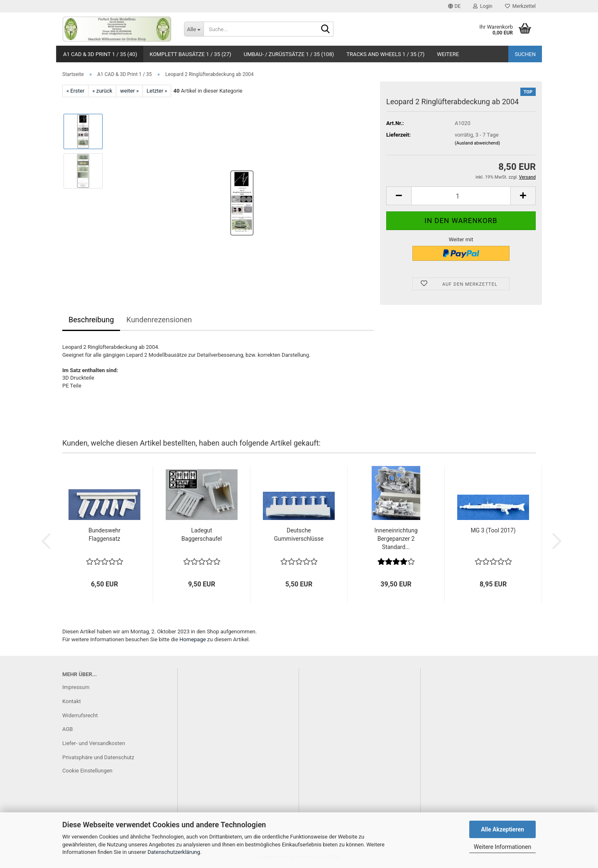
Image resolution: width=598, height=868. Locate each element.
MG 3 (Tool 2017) (493, 530)
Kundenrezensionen (159, 320)
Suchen (525, 54)
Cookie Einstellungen (87, 771)
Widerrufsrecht (80, 715)
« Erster (75, 91)
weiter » (129, 91)
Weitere (448, 54)
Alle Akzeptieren (502, 829)
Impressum (76, 687)
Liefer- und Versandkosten (94, 743)
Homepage (193, 639)
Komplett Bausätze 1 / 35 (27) (190, 54)
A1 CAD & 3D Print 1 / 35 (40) (100, 54)
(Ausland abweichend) (477, 143)
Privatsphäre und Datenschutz (98, 757)
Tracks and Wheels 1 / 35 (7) (385, 54)
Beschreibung (91, 320)
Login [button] (483, 6)
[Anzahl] (461, 196)
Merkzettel (520, 6)
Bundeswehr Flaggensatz (104, 535)
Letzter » (157, 91)
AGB (67, 729)
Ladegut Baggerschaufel (202, 535)
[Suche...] (194, 29)
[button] (454, 6)
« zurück (102, 91)
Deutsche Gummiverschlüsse (299, 535)
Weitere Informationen (502, 847)
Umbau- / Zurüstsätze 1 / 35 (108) (289, 54)
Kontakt (72, 701)
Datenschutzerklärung (174, 852)
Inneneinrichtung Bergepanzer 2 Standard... (396, 539)
